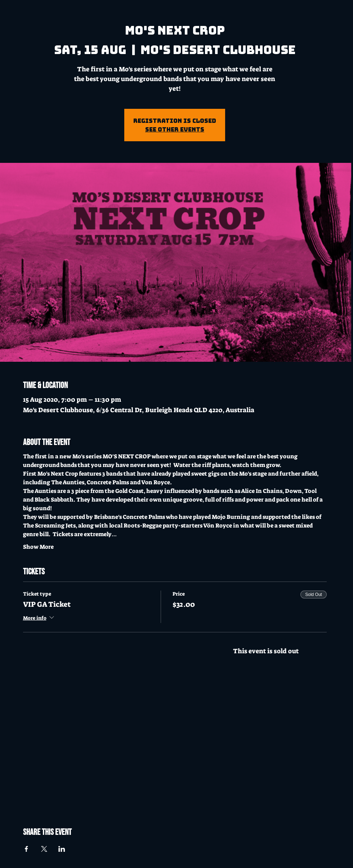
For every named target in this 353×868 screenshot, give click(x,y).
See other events (175, 129)
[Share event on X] (44, 849)
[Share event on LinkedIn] (62, 849)
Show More (38, 547)
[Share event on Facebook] (26, 849)
